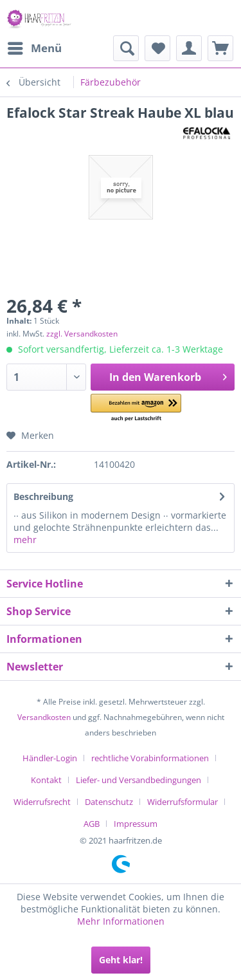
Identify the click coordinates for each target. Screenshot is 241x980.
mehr (25, 540)
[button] (136, 408)
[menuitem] (34, 48)
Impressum (136, 824)
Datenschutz (109, 802)
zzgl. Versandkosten (82, 334)
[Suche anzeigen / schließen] (126, 48)
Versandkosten (44, 717)
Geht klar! (121, 960)
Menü (35, 47)
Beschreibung (43, 496)
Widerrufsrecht (42, 802)
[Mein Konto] (189, 48)
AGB (92, 824)
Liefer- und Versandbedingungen (138, 780)
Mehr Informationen (121, 921)
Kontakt (46, 780)
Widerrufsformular (183, 802)
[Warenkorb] (220, 48)
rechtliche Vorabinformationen (150, 758)
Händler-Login (50, 758)
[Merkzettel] (157, 48)
